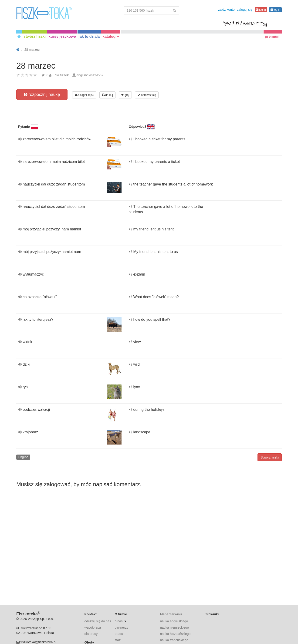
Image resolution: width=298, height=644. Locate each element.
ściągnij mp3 (84, 95)
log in (261, 10)
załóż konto (226, 10)
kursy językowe (62, 36)
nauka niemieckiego (174, 627)
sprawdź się (147, 95)
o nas (119, 621)
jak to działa (89, 36)
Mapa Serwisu (171, 614)
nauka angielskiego (174, 621)
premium (273, 36)
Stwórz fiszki (270, 457)
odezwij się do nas (98, 621)
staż (118, 640)
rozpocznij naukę (42, 94)
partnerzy (121, 627)
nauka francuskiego (174, 640)
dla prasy (91, 634)
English (23, 457)
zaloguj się (245, 10)
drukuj (107, 95)
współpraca (93, 627)
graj (125, 95)
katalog (111, 36)
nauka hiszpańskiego (175, 634)
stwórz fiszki (35, 36)
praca (119, 634)
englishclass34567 (90, 75)
